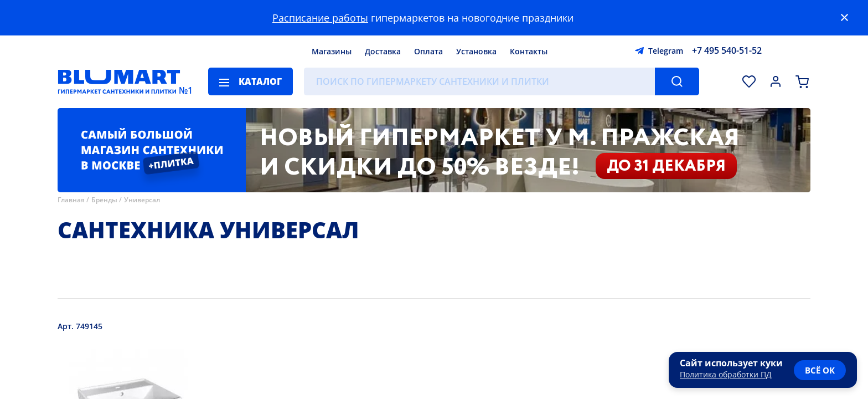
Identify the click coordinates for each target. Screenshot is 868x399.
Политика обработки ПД (726, 374)
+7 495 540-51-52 (727, 50)
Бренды (104, 200)
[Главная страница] (119, 81)
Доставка (383, 51)
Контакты (529, 51)
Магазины (332, 51)
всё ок (820, 370)
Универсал (142, 200)
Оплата (428, 51)
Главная (71, 200)
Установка (476, 51)
